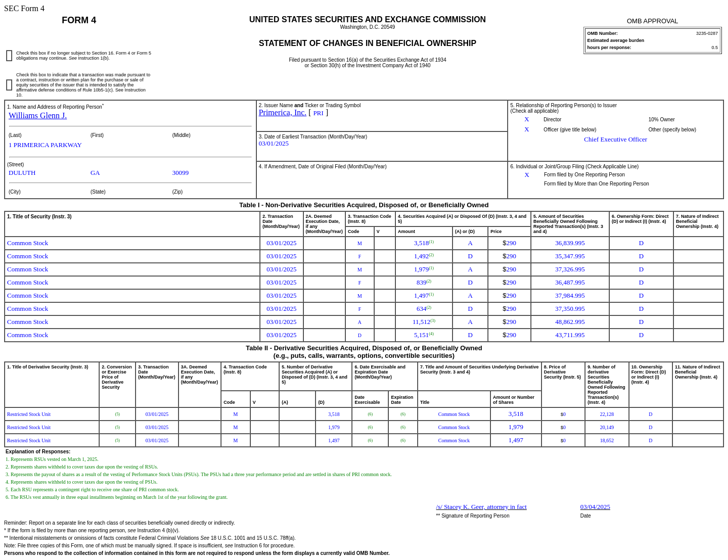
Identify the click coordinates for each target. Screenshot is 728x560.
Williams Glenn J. (38, 115)
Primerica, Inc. (283, 112)
